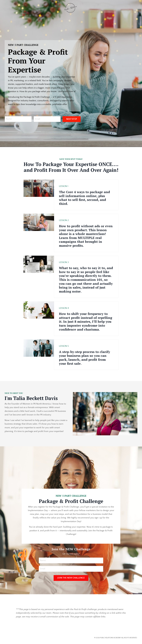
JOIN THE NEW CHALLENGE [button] (71, 580)
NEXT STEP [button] (72, 119)
